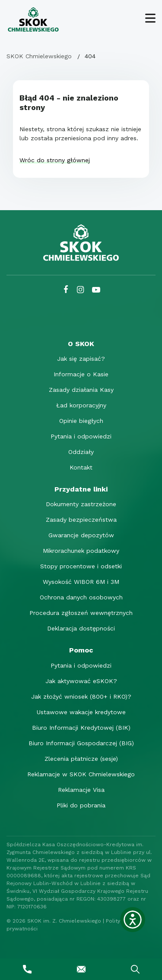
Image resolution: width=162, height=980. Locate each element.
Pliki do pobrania (81, 805)
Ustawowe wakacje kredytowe (81, 712)
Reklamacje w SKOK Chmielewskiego (81, 774)
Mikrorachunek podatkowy (81, 551)
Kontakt (81, 467)
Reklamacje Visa (81, 790)
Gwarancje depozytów (81, 535)
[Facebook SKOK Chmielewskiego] (66, 290)
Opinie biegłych (81, 421)
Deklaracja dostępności (81, 628)
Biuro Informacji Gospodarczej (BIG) (81, 743)
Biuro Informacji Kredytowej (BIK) (81, 728)
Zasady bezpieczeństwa (81, 520)
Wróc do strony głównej (55, 160)
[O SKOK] (81, 344)
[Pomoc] (81, 650)
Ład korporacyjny (81, 405)
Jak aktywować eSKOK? (81, 681)
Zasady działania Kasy (81, 390)
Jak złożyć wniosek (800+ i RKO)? (81, 696)
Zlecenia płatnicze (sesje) (81, 759)
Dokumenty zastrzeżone (81, 504)
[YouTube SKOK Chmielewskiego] (96, 290)
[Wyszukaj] (135, 969)
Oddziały (81, 452)
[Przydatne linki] (81, 489)
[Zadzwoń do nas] (27, 969)
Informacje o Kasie (81, 374)
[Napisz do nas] (81, 969)
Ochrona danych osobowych (81, 597)
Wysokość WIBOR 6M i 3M (81, 582)
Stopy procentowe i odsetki (81, 566)
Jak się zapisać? (81, 359)
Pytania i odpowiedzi (81, 436)
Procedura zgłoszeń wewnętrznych (81, 613)
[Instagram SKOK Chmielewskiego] (81, 290)
